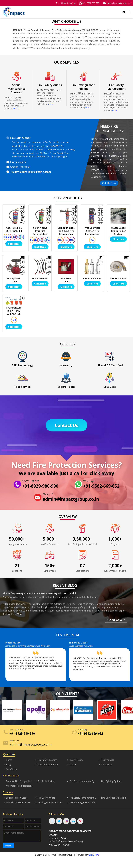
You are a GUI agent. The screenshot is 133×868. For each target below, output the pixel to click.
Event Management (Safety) (82, 802)
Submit (9, 846)
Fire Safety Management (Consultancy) (82, 798)
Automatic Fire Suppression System (18, 786)
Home (8, 760)
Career (71, 765)
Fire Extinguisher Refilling (112, 798)
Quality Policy (75, 760)
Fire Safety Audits (45, 798)
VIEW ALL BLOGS (116, 620)
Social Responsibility (46, 765)
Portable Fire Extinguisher (17, 781)
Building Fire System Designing (50, 802)
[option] (37, 663)
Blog (7, 765)
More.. (16, 108)
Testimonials (106, 760)
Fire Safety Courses (46, 760)
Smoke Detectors (45, 781)
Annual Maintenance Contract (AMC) (18, 802)
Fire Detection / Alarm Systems (82, 781)
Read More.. (17, 614)
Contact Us (66, 425)
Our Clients (10, 769)
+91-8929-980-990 (65, 3)
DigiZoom (94, 855)
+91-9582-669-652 (89, 3)
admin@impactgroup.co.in (117, 3)
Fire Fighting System (110, 781)
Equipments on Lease (15, 798)
